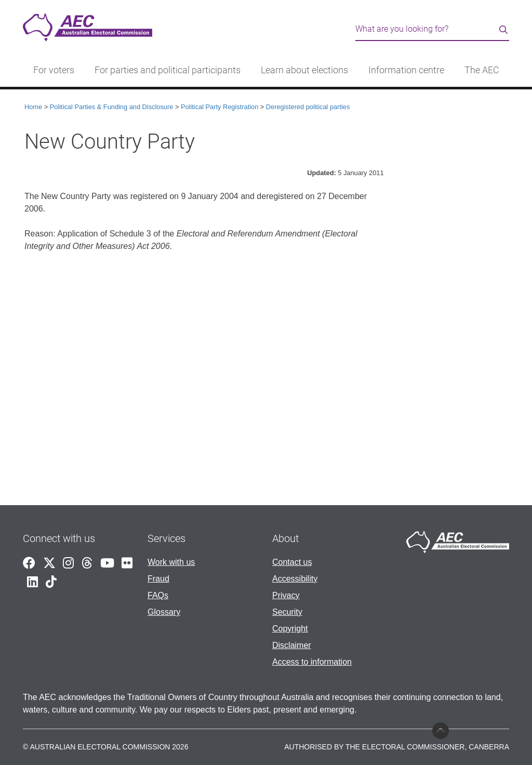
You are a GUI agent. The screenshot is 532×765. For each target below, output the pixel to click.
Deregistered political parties (308, 107)
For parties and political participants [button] (168, 70)
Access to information (312, 662)
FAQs (158, 595)
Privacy (286, 595)
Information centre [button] (406, 70)
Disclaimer (292, 645)
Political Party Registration (220, 107)
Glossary (164, 612)
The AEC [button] (482, 70)
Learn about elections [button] (304, 70)
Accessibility (295, 579)
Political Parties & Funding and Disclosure (112, 107)
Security (287, 612)
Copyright (290, 629)
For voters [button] (54, 70)
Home (33, 107)
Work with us (171, 562)
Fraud (158, 579)
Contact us (292, 562)
